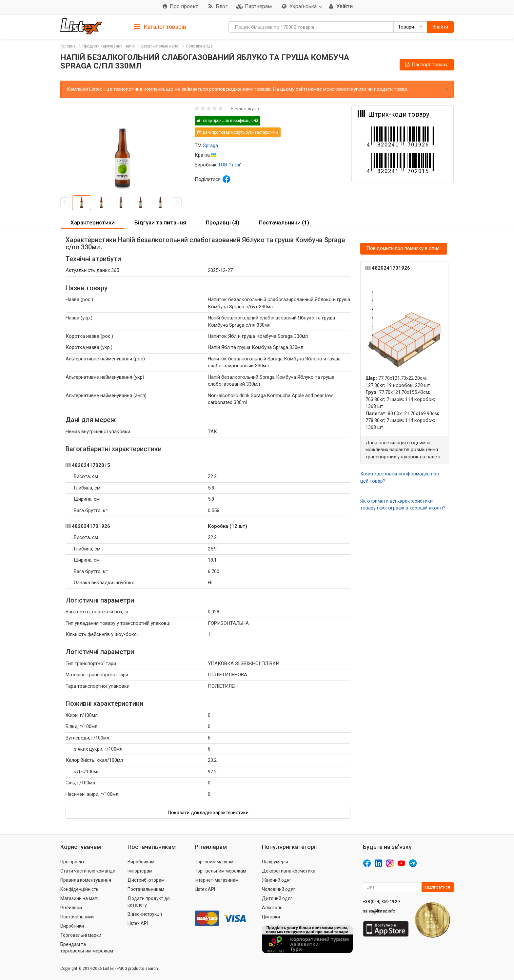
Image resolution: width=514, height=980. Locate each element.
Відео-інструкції (145, 914)
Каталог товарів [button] (160, 27)
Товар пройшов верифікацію (227, 121)
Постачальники (77, 917)
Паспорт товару (426, 65)
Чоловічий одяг (279, 889)
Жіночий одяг (277, 880)
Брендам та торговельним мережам (87, 948)
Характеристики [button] (93, 222)
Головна (68, 46)
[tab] (160, 26)
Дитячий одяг (277, 898)
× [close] (446, 90)
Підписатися (438, 887)
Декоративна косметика (289, 871)
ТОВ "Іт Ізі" (230, 165)
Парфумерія (275, 862)
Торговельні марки (81, 935)
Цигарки (271, 917)
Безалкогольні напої (160, 46)
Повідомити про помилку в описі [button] (404, 248)
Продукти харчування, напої (109, 46)
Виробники (72, 926)
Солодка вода (199, 46)
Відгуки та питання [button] (160, 222)
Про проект (72, 862)
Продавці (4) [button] (223, 222)
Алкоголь (272, 908)
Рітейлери (71, 908)
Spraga (210, 145)
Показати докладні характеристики (208, 813)
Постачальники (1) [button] (284, 222)
